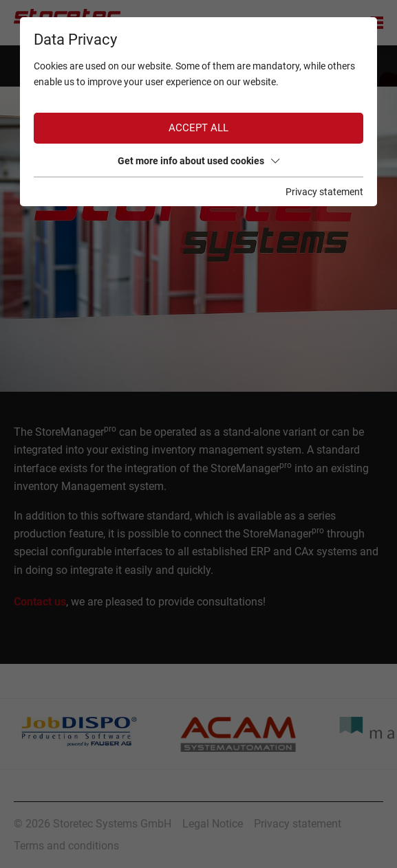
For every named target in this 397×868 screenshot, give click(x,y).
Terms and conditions (66, 846)
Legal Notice (213, 824)
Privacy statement (298, 824)
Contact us (40, 602)
